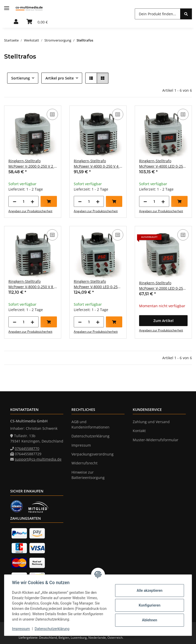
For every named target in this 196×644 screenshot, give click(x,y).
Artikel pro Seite (60, 78)
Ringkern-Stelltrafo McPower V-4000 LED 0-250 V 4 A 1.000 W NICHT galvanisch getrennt (162, 164)
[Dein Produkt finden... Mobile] (158, 14)
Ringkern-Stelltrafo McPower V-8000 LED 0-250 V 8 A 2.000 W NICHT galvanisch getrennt (97, 284)
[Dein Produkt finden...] (186, 14)
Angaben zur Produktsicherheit (30, 211)
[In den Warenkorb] (49, 201)
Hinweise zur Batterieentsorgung (88, 475)
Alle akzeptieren (149, 591)
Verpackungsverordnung (93, 454)
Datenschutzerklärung (53, 629)
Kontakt (139, 431)
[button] (16, 22)
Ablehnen (149, 620)
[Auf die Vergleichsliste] (52, 114)
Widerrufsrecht (84, 463)
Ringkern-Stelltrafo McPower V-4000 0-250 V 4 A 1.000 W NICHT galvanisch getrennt (98, 164)
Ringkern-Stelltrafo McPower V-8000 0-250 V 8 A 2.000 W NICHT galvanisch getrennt (32, 284)
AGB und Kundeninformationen (90, 424)
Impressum (21, 629)
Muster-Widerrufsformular (156, 440)
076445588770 (27, 448)
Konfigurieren (149, 605)
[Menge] (23, 201)
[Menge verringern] (15, 201)
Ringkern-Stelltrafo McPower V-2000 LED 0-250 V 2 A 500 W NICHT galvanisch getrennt (162, 286)
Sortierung (21, 78)
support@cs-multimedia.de (38, 459)
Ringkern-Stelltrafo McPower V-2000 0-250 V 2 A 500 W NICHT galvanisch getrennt (32, 164)
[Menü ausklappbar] (7, 8)
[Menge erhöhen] (32, 201)
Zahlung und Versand (151, 422)
